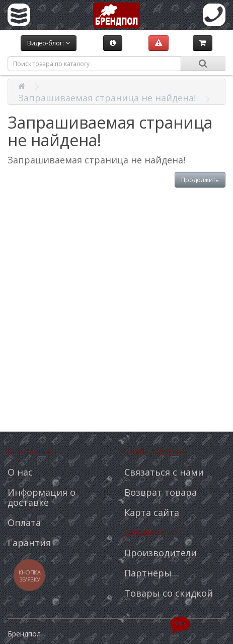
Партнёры (148, 573)
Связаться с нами (164, 472)
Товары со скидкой (169, 593)
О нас (20, 472)
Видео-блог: (49, 43)
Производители (161, 553)
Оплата (24, 522)
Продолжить (200, 180)
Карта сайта (152, 512)
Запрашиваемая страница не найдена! (107, 98)
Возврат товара (161, 492)
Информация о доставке (42, 497)
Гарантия (29, 543)
